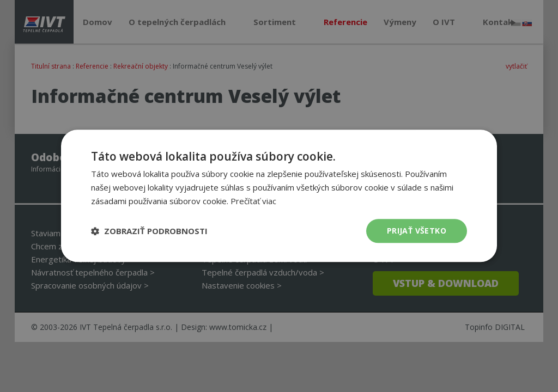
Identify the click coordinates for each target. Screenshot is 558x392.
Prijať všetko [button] (417, 231)
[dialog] (279, 196)
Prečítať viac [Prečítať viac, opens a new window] (253, 201)
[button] (149, 231)
